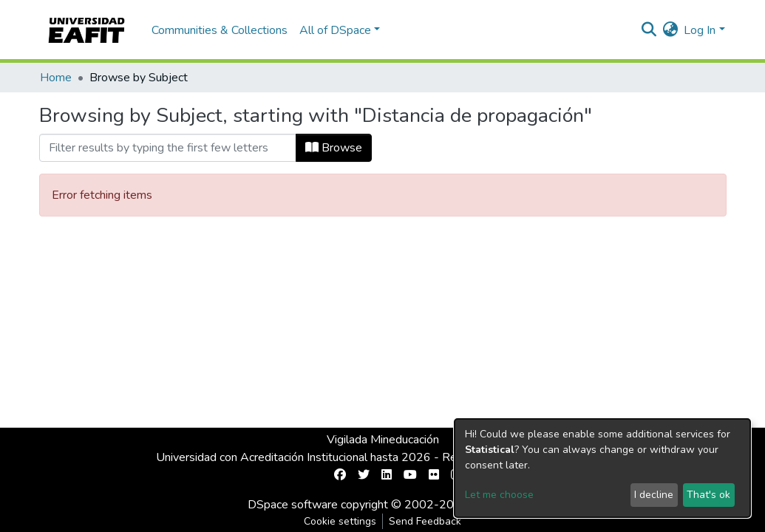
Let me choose (499, 495)
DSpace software (293, 505)
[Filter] (168, 148)
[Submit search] (649, 30)
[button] (670, 30)
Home (56, 78)
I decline (654, 495)
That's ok (708, 495)
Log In (700, 30)
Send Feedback (425, 521)
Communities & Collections (220, 30)
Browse (334, 148)
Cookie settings (340, 521)
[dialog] (602, 468)
